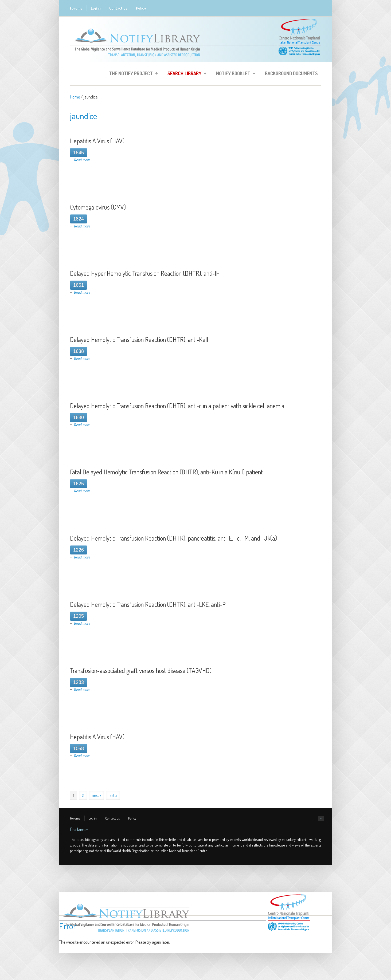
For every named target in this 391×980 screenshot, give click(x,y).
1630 (79, 418)
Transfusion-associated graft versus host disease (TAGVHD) (141, 670)
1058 (79, 749)
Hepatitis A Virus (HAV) (97, 141)
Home (75, 97)
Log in (96, 8)
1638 (79, 351)
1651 (79, 285)
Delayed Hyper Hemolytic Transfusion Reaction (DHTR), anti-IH (145, 273)
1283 (79, 682)
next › (96, 795)
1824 (79, 219)
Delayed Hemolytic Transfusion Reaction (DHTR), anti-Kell (139, 339)
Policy (141, 8)
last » (113, 795)
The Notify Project (132, 74)
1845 (79, 153)
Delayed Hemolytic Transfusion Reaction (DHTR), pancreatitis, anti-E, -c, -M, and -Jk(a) (173, 538)
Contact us (118, 8)
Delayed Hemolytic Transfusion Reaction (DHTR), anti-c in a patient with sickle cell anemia (177, 406)
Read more (82, 160)
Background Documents (291, 73)
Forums (76, 8)
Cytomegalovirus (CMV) (98, 207)
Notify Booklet (234, 74)
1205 (79, 616)
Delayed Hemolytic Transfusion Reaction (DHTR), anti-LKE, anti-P (148, 604)
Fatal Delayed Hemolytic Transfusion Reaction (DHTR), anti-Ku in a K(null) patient (166, 472)
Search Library (185, 74)
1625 (79, 484)
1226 (79, 550)
